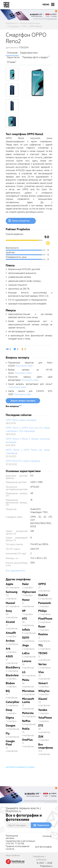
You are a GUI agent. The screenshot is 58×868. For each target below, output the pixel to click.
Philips (42, 611)
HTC (25, 619)
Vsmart (43, 683)
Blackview (12, 675)
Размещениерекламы (12, 837)
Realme (43, 634)
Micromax (28, 691)
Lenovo (27, 661)
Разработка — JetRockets (40, 858)
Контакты (47, 836)
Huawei (10, 603)
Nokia (26, 729)
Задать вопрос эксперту (23, 401)
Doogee (11, 726)
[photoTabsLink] (12, 74)
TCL (41, 645)
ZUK (41, 737)
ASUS (9, 656)
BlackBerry (13, 667)
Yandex (43, 710)
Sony (9, 611)
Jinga (25, 645)
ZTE (41, 726)
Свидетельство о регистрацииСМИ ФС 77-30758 (20, 842)
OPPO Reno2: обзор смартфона (21, 420)
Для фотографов (43, 847)
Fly (8, 733)
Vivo (41, 672)
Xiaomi (43, 699)
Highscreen (29, 592)
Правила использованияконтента (18, 848)
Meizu (26, 680)
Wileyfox (44, 691)
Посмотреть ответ (24, 366)
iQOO (26, 638)
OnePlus (27, 740)
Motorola (28, 713)
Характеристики (29, 53)
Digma (10, 718)
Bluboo (10, 683)
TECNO (43, 653)
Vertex (42, 664)
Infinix (26, 630)
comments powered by (20, 767)
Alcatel (10, 622)
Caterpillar (13, 702)
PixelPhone (45, 619)
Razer (42, 627)
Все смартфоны (46, 746)
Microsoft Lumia (28, 700)
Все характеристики (15, 571)
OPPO (42, 584)
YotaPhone (45, 718)
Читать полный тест (21, 221)
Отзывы (11, 62)
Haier (25, 584)
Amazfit (11, 633)
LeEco (26, 653)
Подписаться (43, 825)
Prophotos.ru (46, 866)
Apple (9, 584)
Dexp (9, 710)
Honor (26, 600)
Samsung (12, 592)
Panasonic (45, 603)
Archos (10, 641)
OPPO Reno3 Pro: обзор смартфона (23, 461)
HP (24, 611)
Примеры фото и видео (35, 57)
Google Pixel (10, 743)
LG (24, 672)
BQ (8, 691)
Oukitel (43, 595)
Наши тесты (13, 57)
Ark (8, 649)
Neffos (26, 721)
